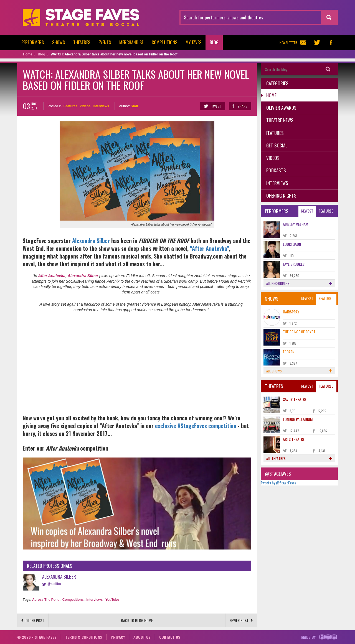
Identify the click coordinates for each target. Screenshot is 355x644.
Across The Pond (46, 600)
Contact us (170, 637)
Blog (214, 42)
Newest (307, 211)
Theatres (82, 42)
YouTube (112, 600)
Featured (326, 211)
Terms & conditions (84, 637)
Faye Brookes (294, 264)
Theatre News (280, 120)
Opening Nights (281, 195)
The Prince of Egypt (299, 332)
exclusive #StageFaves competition (196, 426)
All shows (299, 371)
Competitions (164, 42)
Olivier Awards (281, 108)
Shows (59, 42)
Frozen (289, 352)
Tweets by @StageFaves (278, 483)
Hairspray (291, 312)
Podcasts (276, 170)
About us (142, 637)
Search (328, 69)
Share (240, 106)
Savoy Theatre (295, 399)
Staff (134, 106)
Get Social (277, 145)
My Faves (193, 42)
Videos (85, 106)
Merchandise (131, 42)
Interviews (101, 106)
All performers (299, 283)
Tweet (212, 106)
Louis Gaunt (293, 244)
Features (70, 106)
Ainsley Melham (296, 224)
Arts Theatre (294, 439)
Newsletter (293, 43)
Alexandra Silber (92, 241)
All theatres (299, 458)
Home (271, 95)
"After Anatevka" (210, 248)
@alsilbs (54, 584)
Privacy (118, 637)
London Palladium (298, 419)
